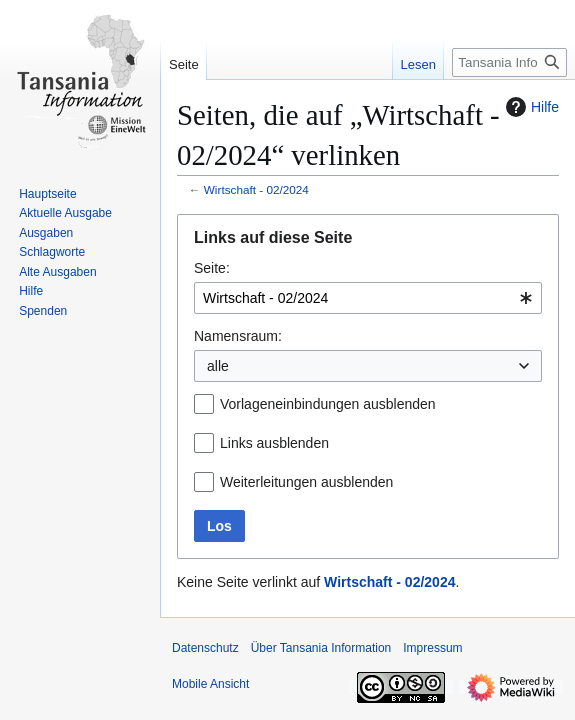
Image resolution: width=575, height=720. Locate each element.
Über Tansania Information (321, 648)
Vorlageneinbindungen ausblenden (328, 404)
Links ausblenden (274, 443)
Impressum (432, 648)
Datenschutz (205, 648)
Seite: (212, 268)
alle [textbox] (218, 366)
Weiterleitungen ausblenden (306, 482)
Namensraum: (238, 336)
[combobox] (368, 298)
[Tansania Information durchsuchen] (509, 62)
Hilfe (530, 107)
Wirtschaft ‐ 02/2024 (256, 189)
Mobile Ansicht (210, 684)
